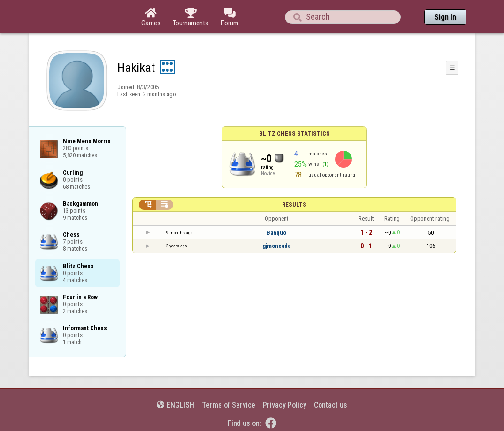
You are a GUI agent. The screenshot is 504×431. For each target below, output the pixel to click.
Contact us (331, 405)
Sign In (445, 17)
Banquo (276, 233)
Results (294, 204)
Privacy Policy (285, 405)
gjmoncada (276, 246)
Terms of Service (229, 405)
